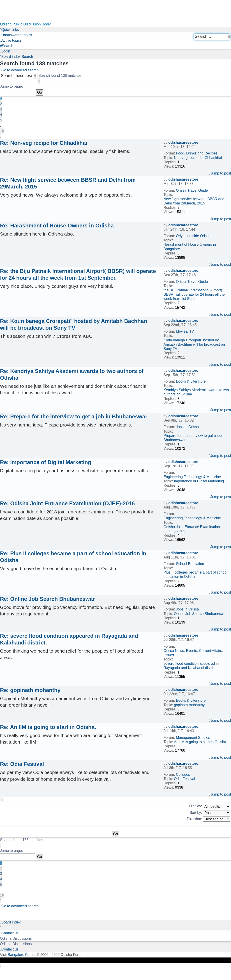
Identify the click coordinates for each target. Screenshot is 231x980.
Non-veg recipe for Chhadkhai (198, 158)
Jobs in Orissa (187, 427)
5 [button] (1, 120)
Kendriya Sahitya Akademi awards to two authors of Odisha (196, 392)
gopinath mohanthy (189, 705)
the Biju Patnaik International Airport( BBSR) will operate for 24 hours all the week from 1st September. (194, 294)
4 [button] (1, 115)
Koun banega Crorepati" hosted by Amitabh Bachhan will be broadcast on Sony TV (194, 344)
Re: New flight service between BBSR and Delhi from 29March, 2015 (68, 183)
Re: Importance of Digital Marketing (46, 462)
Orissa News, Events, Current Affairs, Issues (193, 653)
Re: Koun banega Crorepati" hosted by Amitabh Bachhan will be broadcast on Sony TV (74, 324)
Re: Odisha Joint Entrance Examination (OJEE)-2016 (67, 503)
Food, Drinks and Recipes (197, 153)
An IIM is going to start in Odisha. (201, 742)
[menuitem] (16, 35)
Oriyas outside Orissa (193, 236)
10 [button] (2, 131)
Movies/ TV (185, 331)
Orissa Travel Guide (192, 190)
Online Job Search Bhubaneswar (200, 614)
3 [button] (1, 109)
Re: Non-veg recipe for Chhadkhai (44, 143)
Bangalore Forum (22, 955)
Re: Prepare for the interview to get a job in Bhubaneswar (74, 416)
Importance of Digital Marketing (199, 481)
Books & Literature (191, 381)
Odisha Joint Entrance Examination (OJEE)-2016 (192, 529)
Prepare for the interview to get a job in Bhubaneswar (195, 438)
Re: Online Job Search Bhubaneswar (47, 599)
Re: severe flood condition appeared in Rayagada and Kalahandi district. (69, 639)
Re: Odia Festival (22, 764)
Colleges (183, 775)
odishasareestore (183, 142)
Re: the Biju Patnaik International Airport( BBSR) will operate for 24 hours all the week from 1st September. (78, 274)
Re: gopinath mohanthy (30, 690)
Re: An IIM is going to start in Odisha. (48, 727)
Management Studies (193, 738)
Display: (210, 806)
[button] (39, 81)
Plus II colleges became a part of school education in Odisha (195, 574)
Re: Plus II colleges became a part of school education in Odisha (73, 557)
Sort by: (210, 813)
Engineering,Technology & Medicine (192, 477)
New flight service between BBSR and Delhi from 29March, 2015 (194, 201)
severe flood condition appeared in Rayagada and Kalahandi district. (191, 666)
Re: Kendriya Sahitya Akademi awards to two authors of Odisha (72, 374)
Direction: (208, 819)
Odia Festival (184, 779)
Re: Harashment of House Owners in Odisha (57, 226)
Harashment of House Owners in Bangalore (190, 247)
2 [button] (1, 104)
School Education (190, 564)
